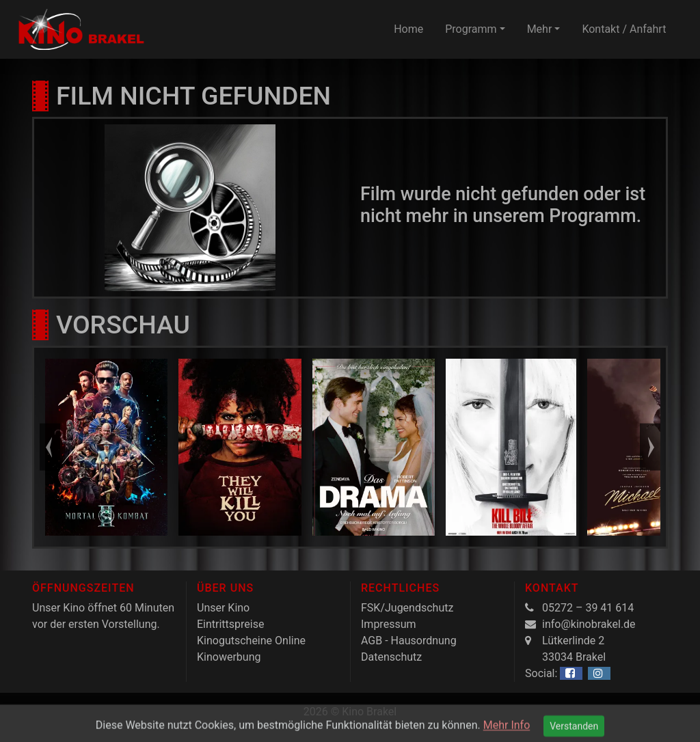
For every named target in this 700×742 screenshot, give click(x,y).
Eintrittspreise (230, 624)
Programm (471, 29)
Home (408, 29)
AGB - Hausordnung (409, 641)
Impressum (389, 624)
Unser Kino (223, 608)
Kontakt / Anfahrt (624, 29)
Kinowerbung (229, 657)
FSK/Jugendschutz (407, 608)
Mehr (540, 29)
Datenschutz (391, 657)
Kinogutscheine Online (251, 641)
